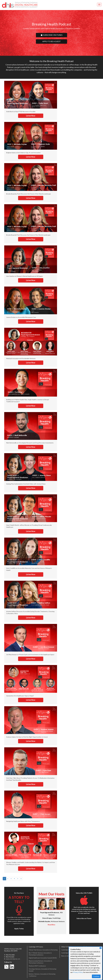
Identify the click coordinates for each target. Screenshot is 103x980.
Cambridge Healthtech (68, 950)
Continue (96, 976)
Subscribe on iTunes (84, 918)
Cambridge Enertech (68, 953)
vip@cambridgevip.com (13, 959)
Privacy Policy (78, 972)
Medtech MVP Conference (37, 966)
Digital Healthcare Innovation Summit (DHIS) (43, 958)
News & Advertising (68, 956)
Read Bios (51, 925)
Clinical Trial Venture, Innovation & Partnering (43, 950)
